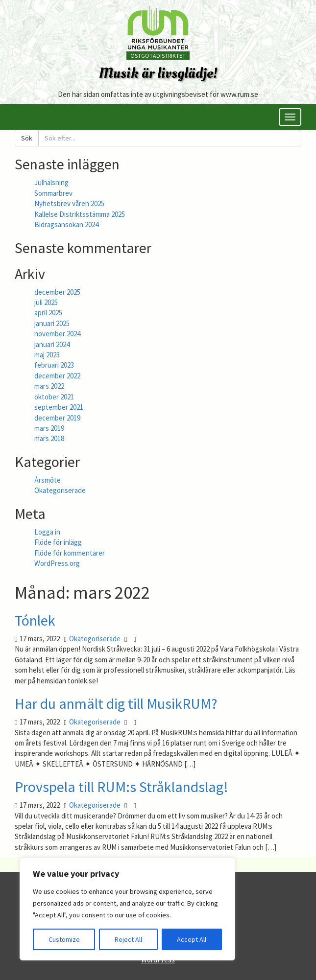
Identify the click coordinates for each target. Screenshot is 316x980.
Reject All (128, 939)
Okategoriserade (60, 490)
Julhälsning (51, 182)
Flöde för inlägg (58, 542)
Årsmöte (48, 480)
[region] (127, 909)
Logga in (47, 532)
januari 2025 (52, 323)
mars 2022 (49, 386)
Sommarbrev (53, 193)
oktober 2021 (54, 397)
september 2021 (59, 407)
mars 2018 (49, 438)
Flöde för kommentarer (70, 553)
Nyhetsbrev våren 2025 (69, 203)
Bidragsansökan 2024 (66, 224)
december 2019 (57, 418)
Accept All (192, 939)
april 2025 (48, 313)
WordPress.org (57, 563)
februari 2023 (54, 365)
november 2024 (57, 334)
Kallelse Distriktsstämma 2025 (80, 214)
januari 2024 (52, 344)
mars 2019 (49, 428)
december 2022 (57, 376)
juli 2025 (46, 302)
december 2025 (57, 292)
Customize (64, 939)
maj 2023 (47, 355)
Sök (27, 138)
